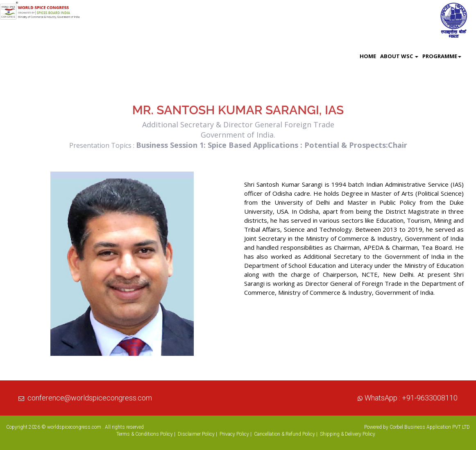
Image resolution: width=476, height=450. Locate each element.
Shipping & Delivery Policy (348, 434)
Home (368, 56)
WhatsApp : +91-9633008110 (411, 398)
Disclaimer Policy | (197, 434)
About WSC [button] (399, 56)
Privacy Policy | (236, 434)
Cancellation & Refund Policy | (286, 434)
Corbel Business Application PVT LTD (430, 427)
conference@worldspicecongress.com (90, 398)
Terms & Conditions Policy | (146, 434)
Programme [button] (442, 56)
